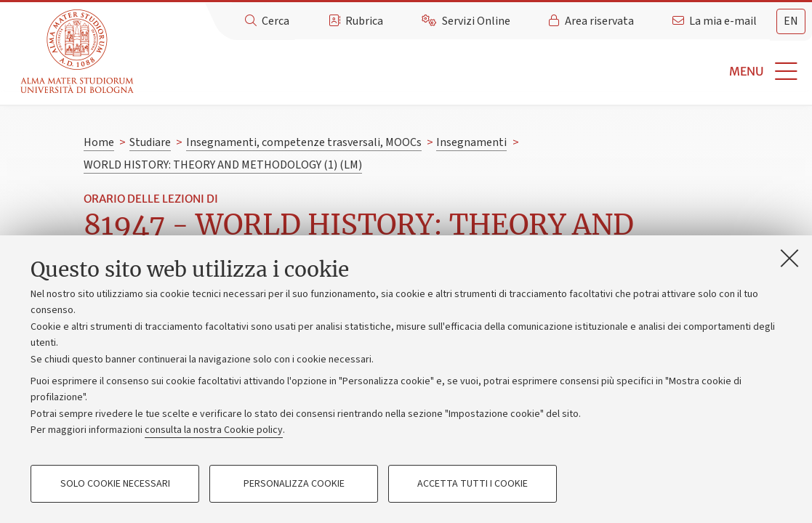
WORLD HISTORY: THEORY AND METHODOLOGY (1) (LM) (223, 165)
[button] (475, 72)
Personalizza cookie (294, 484)
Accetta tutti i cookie (473, 484)
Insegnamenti (471, 142)
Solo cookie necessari (115, 484)
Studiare (150, 142)
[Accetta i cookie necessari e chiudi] (789, 258)
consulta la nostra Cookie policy (214, 430)
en (791, 21)
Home (99, 142)
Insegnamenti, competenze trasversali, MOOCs (304, 142)
